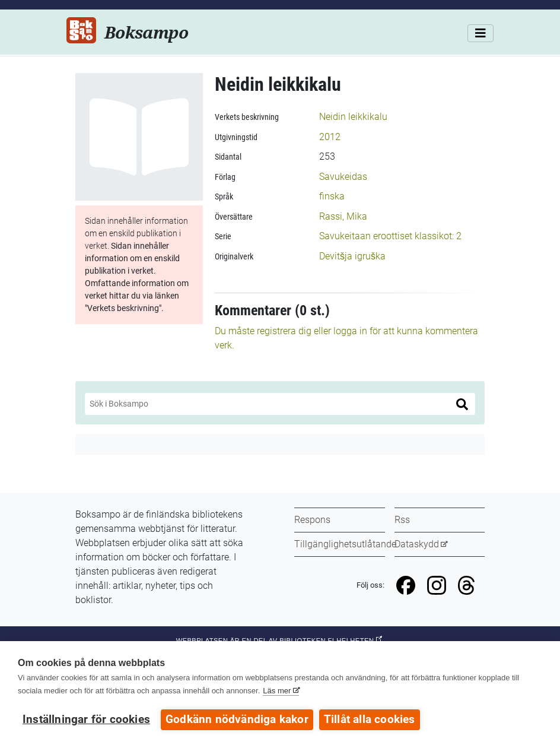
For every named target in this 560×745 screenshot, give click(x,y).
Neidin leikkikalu (353, 117)
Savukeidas (343, 177)
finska (332, 196)
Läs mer (277, 691)
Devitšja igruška (352, 256)
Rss (402, 520)
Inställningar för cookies (86, 719)
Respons (312, 520)
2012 (330, 137)
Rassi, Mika (343, 216)
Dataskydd (417, 544)
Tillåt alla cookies (370, 719)
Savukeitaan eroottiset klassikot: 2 (390, 236)
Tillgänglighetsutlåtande (345, 544)
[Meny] (481, 33)
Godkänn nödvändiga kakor (237, 719)
